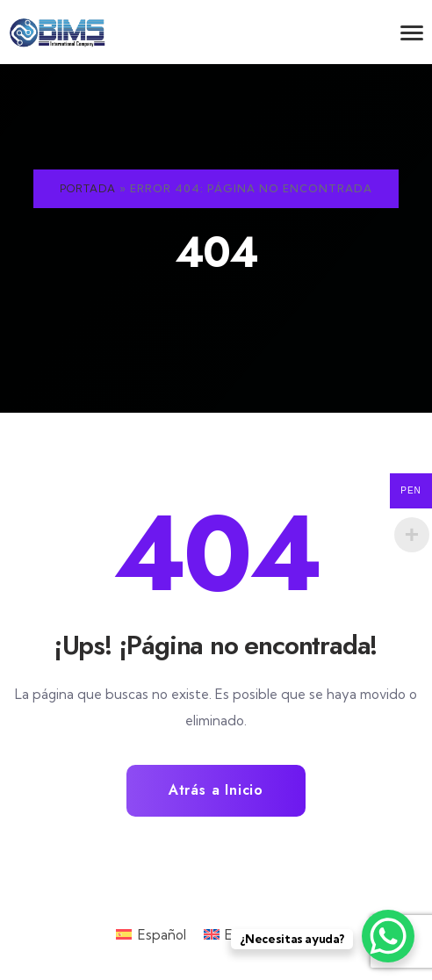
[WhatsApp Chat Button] (388, 936)
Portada (88, 188)
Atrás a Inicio (216, 790)
